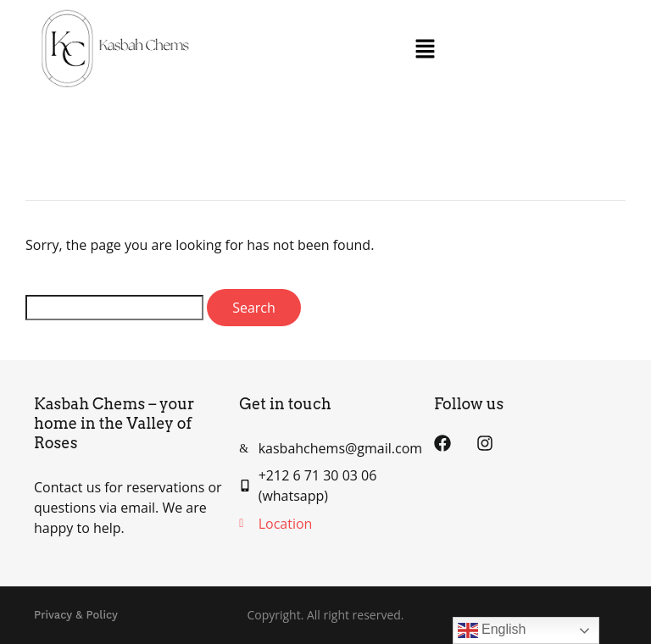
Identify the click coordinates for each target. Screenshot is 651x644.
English (492, 630)
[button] (426, 49)
